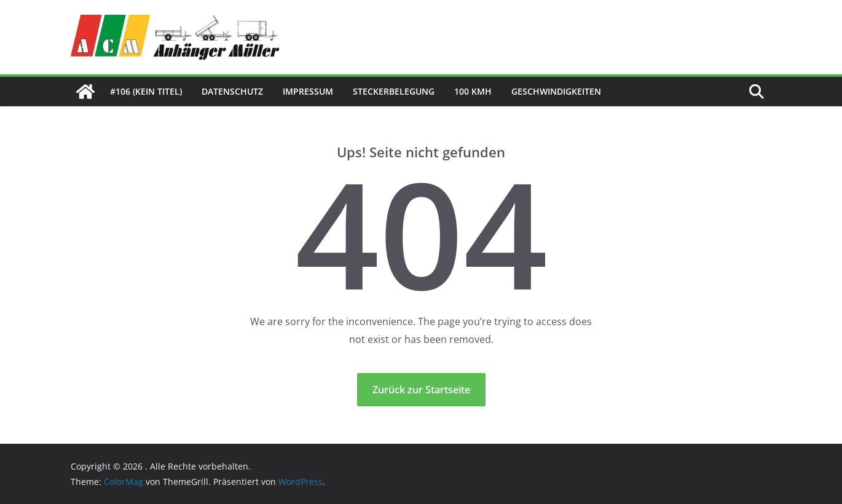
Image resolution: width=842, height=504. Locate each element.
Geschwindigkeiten (556, 91)
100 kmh (473, 91)
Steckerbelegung (394, 91)
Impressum (308, 91)
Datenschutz (232, 91)
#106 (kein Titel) (146, 91)
